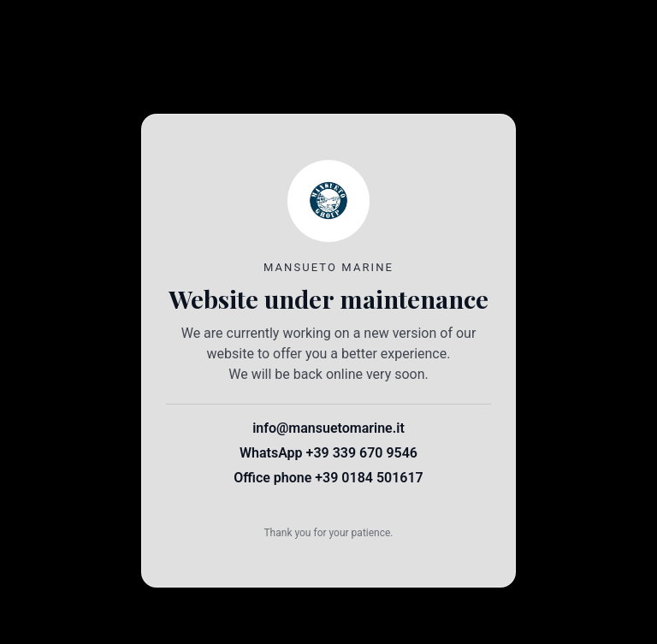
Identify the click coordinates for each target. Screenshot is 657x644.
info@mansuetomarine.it (328, 428)
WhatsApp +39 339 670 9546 (328, 453)
